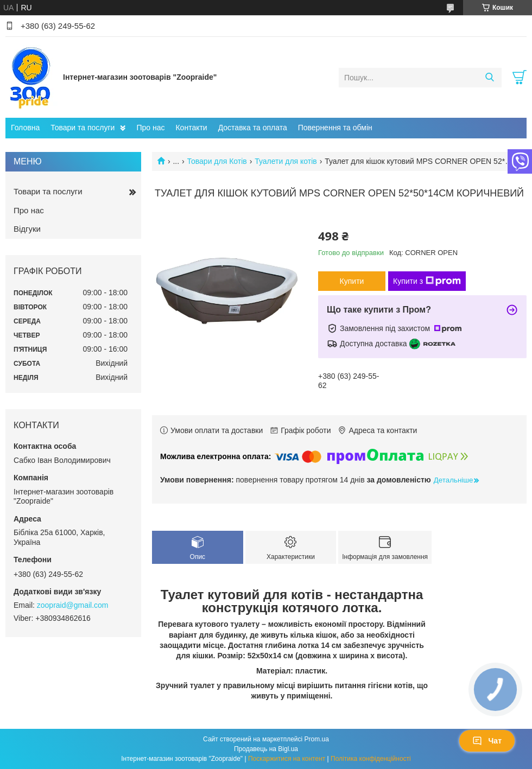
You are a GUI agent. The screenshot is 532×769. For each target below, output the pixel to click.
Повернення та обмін (335, 128)
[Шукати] (489, 78)
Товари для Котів (217, 161)
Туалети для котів (286, 161)
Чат (487, 741)
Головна (25, 128)
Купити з (427, 281)
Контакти (191, 128)
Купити (352, 281)
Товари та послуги (83, 128)
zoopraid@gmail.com (73, 605)
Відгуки (27, 229)
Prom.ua (317, 739)
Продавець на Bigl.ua (266, 749)
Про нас (150, 128)
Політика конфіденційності (371, 759)
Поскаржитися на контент (287, 759)
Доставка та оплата (253, 128)
